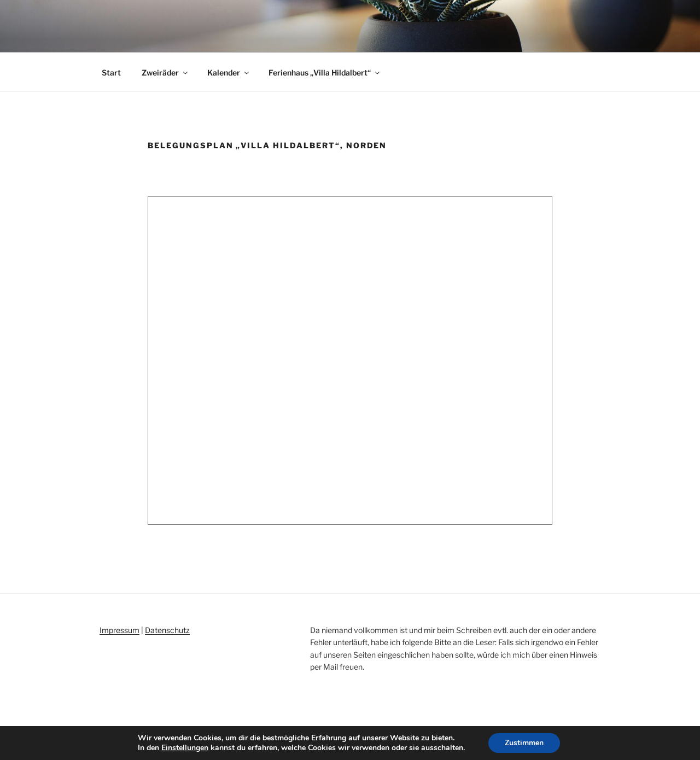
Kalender (229, 72)
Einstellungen (185, 748)
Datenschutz (167, 630)
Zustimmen (524, 743)
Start (111, 72)
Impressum (119, 630)
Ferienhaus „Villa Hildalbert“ (325, 72)
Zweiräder (165, 72)
